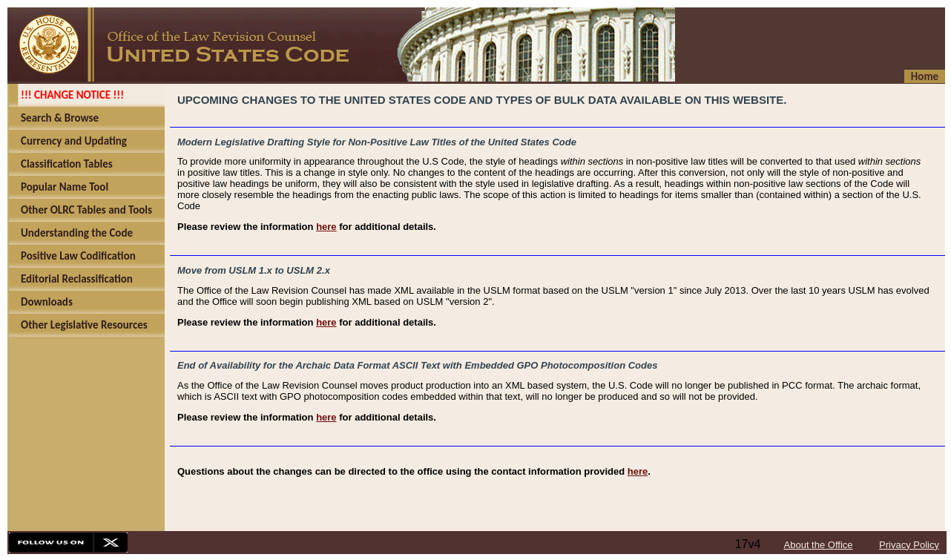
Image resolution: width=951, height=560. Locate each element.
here (326, 227)
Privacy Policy (909, 545)
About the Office (819, 545)
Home (925, 76)
